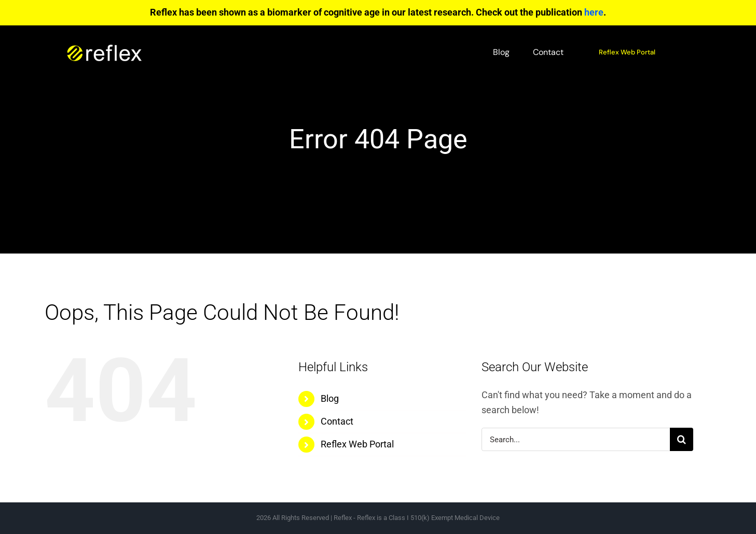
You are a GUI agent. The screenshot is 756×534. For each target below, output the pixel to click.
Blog (330, 398)
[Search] (682, 439)
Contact (337, 421)
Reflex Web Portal (357, 444)
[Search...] (576, 439)
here (594, 12)
